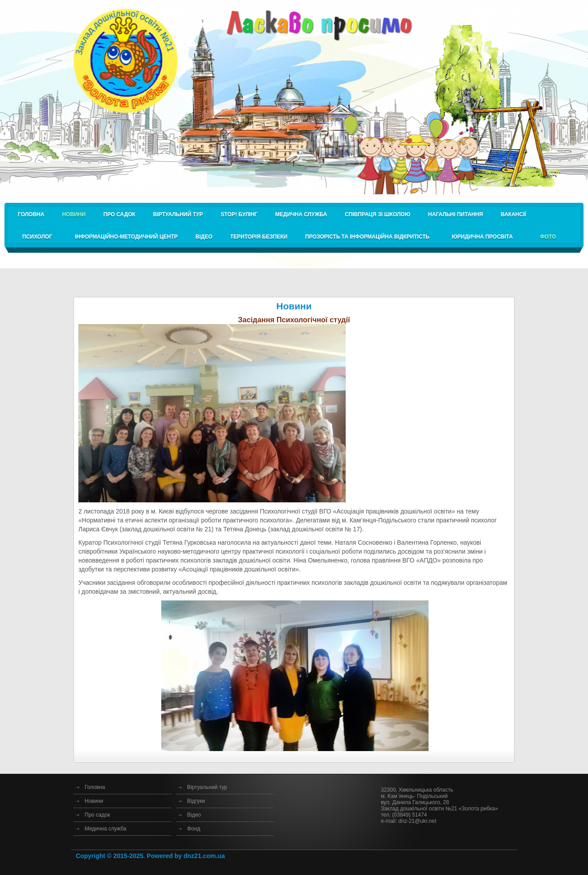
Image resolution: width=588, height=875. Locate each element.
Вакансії (513, 214)
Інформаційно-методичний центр (126, 237)
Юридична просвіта (482, 237)
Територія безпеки (259, 237)
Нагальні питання (455, 214)
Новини (94, 801)
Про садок (119, 214)
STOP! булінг (239, 214)
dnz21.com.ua (204, 856)
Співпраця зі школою (378, 214)
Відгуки (196, 801)
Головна (31, 214)
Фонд (194, 829)
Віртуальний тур (178, 214)
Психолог (37, 237)
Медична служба (301, 214)
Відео (204, 237)
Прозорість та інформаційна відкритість (367, 237)
